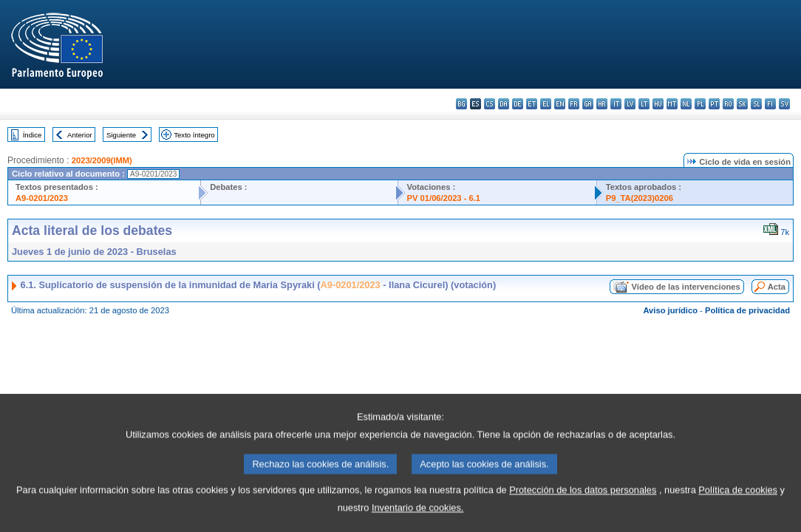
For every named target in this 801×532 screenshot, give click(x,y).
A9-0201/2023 (42, 198)
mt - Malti (672, 104)
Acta (777, 287)
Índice (33, 135)
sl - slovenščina (756, 104)
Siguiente (121, 135)
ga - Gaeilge (588, 104)
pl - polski (700, 104)
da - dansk (504, 104)
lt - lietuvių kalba (644, 104)
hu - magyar (658, 104)
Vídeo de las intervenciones (685, 287)
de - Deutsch (518, 104)
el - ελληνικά (546, 104)
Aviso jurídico (670, 310)
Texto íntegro (194, 135)
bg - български (461, 104)
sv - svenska (784, 104)
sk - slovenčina (742, 104)
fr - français (574, 104)
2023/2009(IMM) (102, 160)
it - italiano (616, 104)
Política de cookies (738, 506)
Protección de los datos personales (583, 506)
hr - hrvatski (602, 104)
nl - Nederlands (686, 104)
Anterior (80, 135)
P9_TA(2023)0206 (640, 198)
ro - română (728, 104)
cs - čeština (490, 104)
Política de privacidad (747, 310)
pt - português (714, 104)
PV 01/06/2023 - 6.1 (444, 198)
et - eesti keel (532, 104)
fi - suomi (770, 104)
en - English (560, 104)
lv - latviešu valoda (630, 104)
